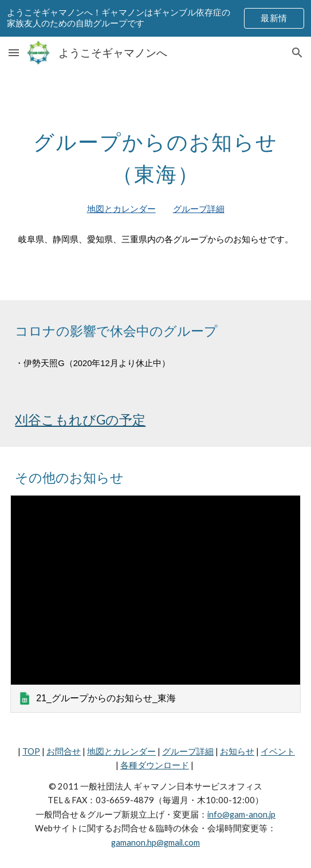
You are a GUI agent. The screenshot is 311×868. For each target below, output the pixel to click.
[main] (155, 154)
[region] (155, 18)
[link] (155, 604)
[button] (14, 52)
